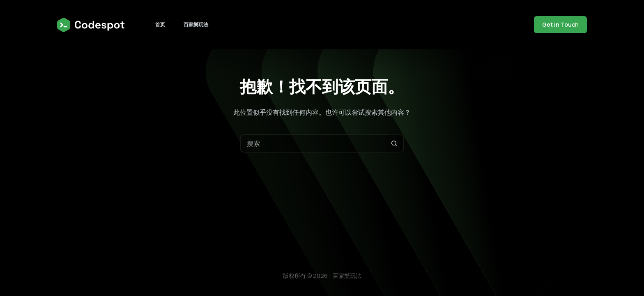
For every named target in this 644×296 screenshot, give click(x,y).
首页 (160, 24)
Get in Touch (560, 24)
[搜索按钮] (394, 143)
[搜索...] (313, 143)
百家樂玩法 (196, 24)
